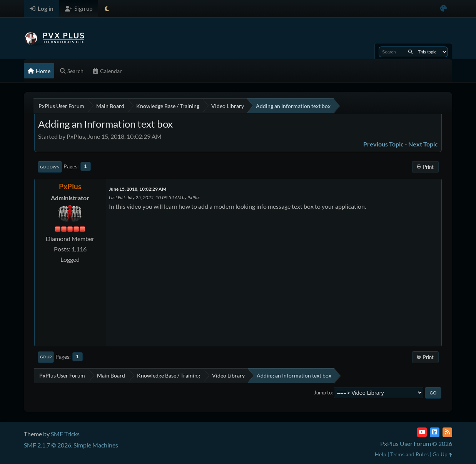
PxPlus (70, 186)
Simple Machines (96, 445)
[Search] (410, 52)
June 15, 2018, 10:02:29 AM (138, 189)
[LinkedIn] (435, 432)
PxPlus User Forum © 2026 (416, 443)
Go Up (46, 357)
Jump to (323, 392)
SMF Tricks (65, 434)
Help (381, 454)
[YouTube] (422, 432)
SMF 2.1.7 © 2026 (48, 445)
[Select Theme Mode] (107, 9)
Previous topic (383, 144)
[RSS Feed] (447, 432)
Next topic (423, 144)
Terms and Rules (409, 454)
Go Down (50, 167)
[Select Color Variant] (443, 9)
